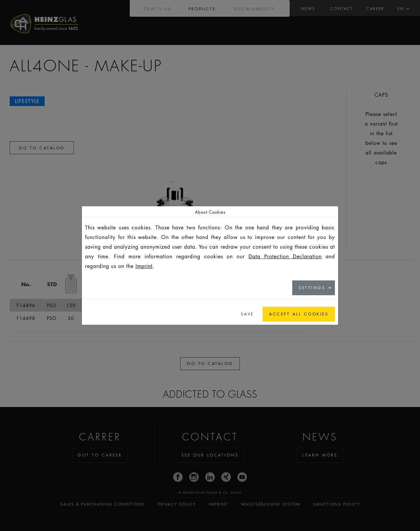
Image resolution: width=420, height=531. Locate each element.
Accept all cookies (299, 314)
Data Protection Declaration (285, 256)
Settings (312, 288)
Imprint (144, 266)
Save (247, 314)
